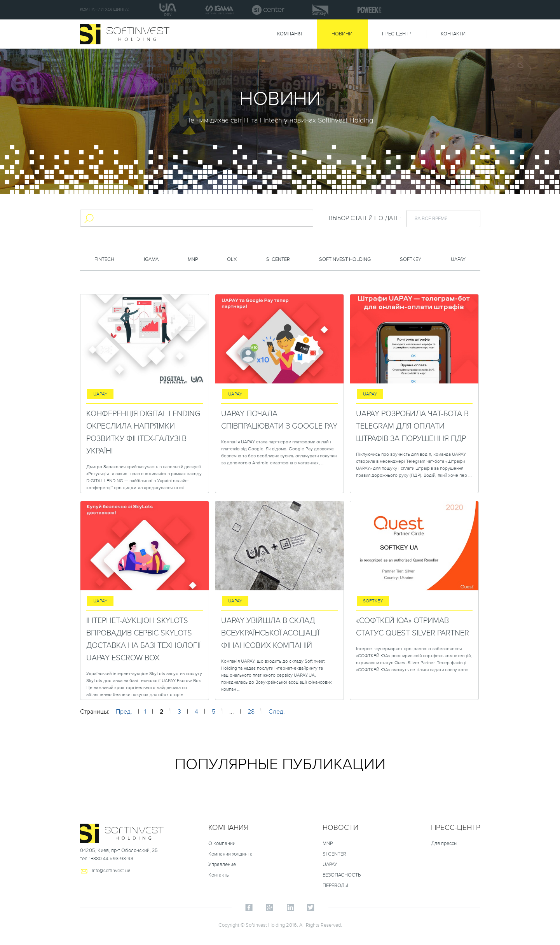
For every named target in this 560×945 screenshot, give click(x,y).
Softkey (411, 259)
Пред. (124, 712)
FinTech (104, 259)
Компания (228, 828)
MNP (193, 259)
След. (277, 712)
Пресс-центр (456, 828)
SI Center (278, 259)
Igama (151, 259)
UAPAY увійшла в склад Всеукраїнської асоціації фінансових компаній (270, 633)
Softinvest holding (345, 259)
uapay (458, 259)
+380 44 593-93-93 (112, 859)
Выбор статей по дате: (365, 218)
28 (251, 712)
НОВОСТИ (340, 828)
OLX (232, 259)
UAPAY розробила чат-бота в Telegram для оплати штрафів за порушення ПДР (412, 426)
